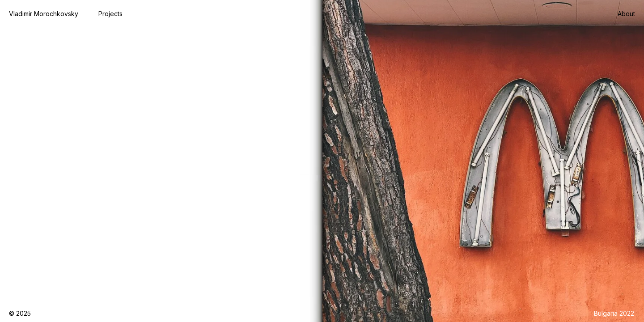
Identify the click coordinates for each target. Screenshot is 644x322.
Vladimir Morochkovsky (44, 14)
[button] (110, 14)
